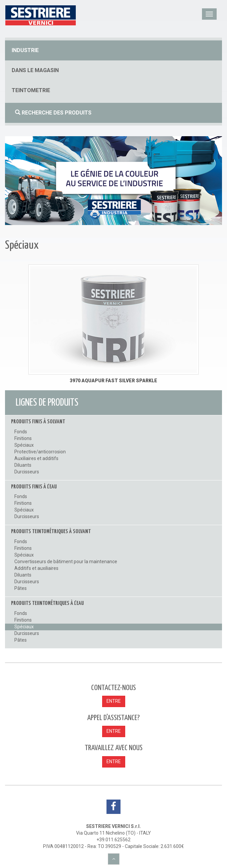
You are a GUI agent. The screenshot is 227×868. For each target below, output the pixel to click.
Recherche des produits (53, 113)
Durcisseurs (27, 472)
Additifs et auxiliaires (36, 568)
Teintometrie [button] (31, 90)
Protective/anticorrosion (40, 452)
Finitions (23, 438)
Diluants (23, 465)
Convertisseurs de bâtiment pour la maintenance (66, 562)
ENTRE (114, 701)
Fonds (21, 432)
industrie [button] (25, 50)
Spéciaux (24, 445)
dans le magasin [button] (35, 70)
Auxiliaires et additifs (36, 458)
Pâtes (21, 588)
